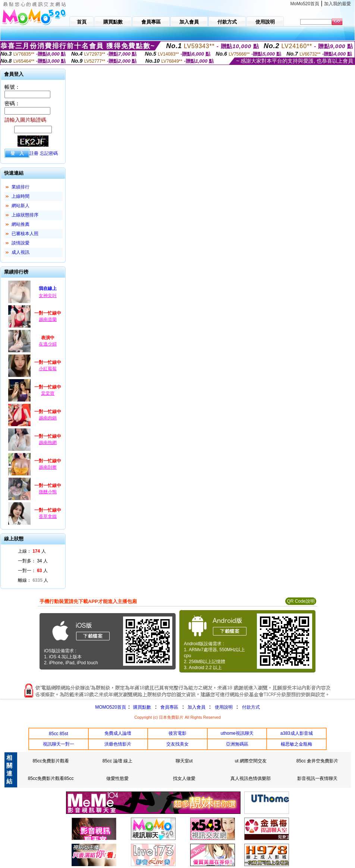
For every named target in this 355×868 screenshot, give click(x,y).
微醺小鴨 (48, 492)
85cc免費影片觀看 (51, 761)
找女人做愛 (184, 778)
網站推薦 (21, 224)
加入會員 (197, 707)
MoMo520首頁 (305, 4)
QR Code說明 (301, 601)
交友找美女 (177, 744)
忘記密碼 (49, 153)
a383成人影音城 (297, 733)
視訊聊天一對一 (59, 744)
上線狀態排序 (25, 215)
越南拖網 (48, 443)
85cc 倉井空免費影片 (318, 761)
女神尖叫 (48, 296)
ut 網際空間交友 (251, 761)
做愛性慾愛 (117, 778)
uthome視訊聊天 (237, 733)
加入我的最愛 (337, 4)
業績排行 (21, 187)
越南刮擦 (48, 467)
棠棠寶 (48, 393)
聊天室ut (184, 761)
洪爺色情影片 (118, 744)
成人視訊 (21, 252)
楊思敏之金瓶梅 (296, 744)
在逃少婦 (48, 344)
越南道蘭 (48, 319)
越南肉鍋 (48, 418)
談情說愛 (21, 243)
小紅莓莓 (48, 369)
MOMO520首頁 (111, 707)
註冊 (34, 153)
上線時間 (21, 196)
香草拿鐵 (48, 516)
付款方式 (251, 707)
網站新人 (21, 206)
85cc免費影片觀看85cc (51, 778)
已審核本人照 (25, 234)
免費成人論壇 (118, 733)
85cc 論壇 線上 (117, 761)
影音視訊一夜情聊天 (317, 778)
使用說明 (224, 707)
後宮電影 (177, 733)
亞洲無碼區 (237, 744)
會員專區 (169, 707)
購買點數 (142, 707)
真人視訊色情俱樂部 (251, 778)
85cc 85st (58, 734)
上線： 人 (32, 551)
